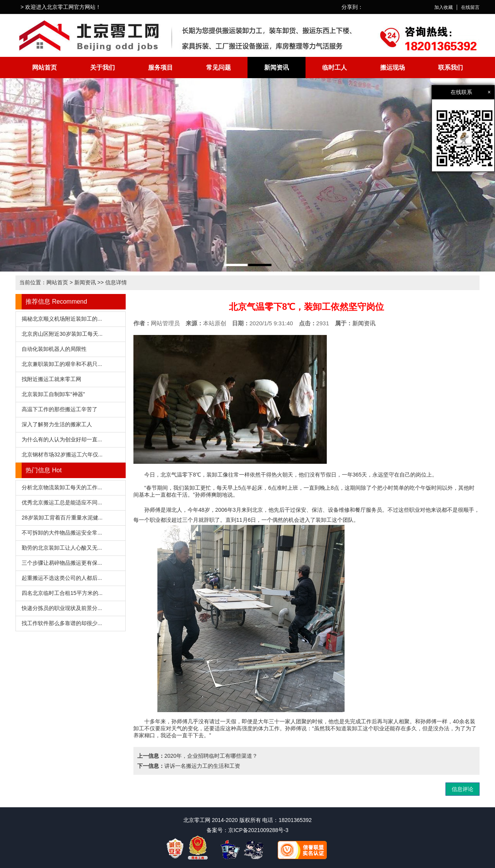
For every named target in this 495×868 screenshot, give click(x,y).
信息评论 (463, 789)
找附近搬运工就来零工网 (51, 379)
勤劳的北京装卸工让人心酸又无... (62, 548)
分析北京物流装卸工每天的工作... (62, 487)
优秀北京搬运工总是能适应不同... (62, 502)
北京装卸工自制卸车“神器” (53, 394)
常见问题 (218, 67)
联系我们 (451, 67)
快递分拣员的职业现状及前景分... (62, 608)
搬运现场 (393, 67)
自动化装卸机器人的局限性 (54, 349)
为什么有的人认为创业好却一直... (62, 439)
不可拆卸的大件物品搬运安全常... (62, 533)
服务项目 (160, 67)
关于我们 (102, 67)
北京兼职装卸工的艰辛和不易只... (62, 364)
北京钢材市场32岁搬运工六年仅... (62, 455)
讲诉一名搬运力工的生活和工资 (202, 766)
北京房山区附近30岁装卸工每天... (62, 334)
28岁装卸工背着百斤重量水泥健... (62, 518)
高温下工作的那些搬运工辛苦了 (60, 409)
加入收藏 (444, 7)
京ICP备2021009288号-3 (258, 830)
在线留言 (470, 7)
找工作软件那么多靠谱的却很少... (62, 623)
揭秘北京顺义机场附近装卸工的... (62, 319)
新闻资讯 (277, 67)
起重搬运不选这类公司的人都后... (62, 578)
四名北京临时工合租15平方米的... (62, 593)
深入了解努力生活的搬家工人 (57, 424)
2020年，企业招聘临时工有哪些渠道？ (211, 756)
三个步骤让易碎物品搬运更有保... (62, 563)
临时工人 (335, 67)
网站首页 (44, 67)
